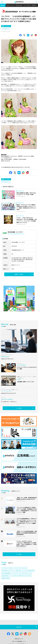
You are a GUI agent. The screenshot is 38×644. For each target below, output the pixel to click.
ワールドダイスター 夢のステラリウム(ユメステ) (21, 576)
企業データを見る (19, 274)
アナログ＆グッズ (6, 29)
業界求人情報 (19, 5)
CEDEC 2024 (18, 571)
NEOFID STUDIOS (6, 578)
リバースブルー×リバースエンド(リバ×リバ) (22, 573)
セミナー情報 (27, 5)
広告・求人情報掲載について (19, 641)
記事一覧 (3, 5)
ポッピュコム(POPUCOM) (29, 571)
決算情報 (34, 5)
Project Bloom (5, 576)
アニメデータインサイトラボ (20, 568)
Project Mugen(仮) (6, 573)
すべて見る (19, 408)
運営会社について (19, 639)
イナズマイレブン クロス (7, 568)
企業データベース (10, 5)
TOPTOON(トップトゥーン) (8, 571)
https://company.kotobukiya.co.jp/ (16, 234)
